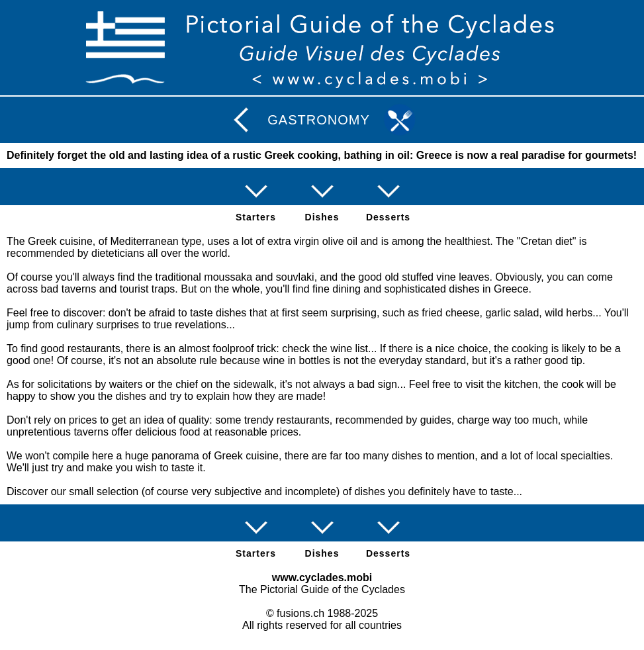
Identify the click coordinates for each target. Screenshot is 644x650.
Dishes (322, 217)
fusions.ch (300, 613)
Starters (256, 217)
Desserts (388, 217)
